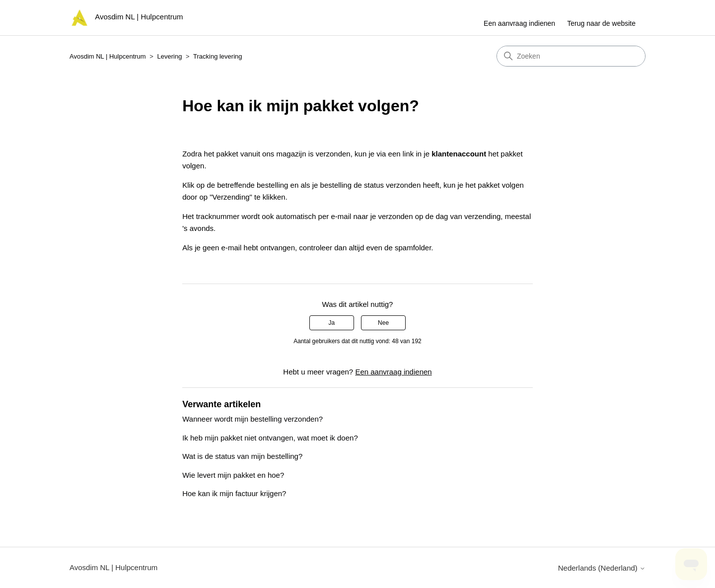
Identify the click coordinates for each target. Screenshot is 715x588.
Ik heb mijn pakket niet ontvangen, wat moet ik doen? (270, 438)
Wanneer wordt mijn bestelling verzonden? (252, 419)
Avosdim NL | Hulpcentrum (108, 56)
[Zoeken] (571, 56)
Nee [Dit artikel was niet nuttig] (383, 323)
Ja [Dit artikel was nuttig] (332, 323)
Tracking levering (218, 56)
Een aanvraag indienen (519, 23)
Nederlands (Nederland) (602, 568)
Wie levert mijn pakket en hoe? (233, 475)
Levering (170, 56)
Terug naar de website (601, 23)
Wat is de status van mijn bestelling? (242, 456)
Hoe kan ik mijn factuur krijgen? (234, 493)
